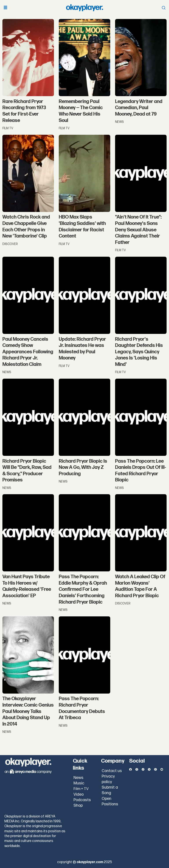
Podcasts (82, 800)
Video (79, 794)
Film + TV (81, 789)
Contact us (112, 771)
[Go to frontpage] (84, 8)
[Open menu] (6, 8)
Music (79, 783)
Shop (78, 805)
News (78, 778)
